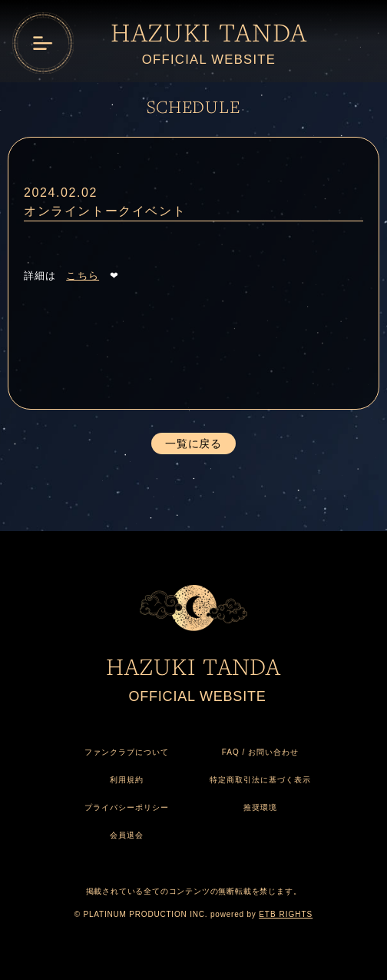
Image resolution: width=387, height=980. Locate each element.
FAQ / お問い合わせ (260, 752)
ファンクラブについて (127, 752)
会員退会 (127, 835)
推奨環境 (260, 807)
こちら (83, 276)
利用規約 (127, 780)
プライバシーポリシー (127, 807)
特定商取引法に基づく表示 (260, 780)
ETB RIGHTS (286, 914)
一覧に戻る (193, 443)
